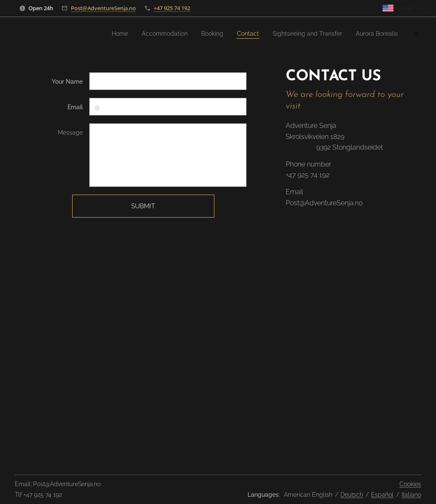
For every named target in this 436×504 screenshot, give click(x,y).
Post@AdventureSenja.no (103, 8)
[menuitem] (247, 34)
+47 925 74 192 (172, 8)
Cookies (410, 484)
